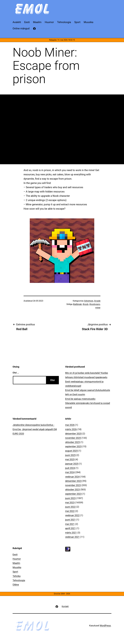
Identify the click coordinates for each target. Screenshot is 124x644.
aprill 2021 (70, 528)
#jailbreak (77, 304)
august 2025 (71, 451)
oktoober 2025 (72, 442)
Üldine (16, 585)
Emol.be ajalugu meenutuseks (80, 399)
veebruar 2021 (72, 537)
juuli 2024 (70, 468)
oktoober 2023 (72, 490)
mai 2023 (70, 502)
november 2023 (73, 485)
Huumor (17, 559)
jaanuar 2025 (72, 464)
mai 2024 (70, 472)
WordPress (105, 626)
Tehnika (17, 576)
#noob (86, 304)
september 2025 (73, 446)
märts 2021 (71, 533)
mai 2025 (70, 459)
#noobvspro (95, 304)
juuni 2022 (70, 507)
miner (98, 308)
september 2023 (73, 494)
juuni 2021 (70, 520)
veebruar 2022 (72, 515)
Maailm (16, 563)
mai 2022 (70, 511)
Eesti (15, 555)
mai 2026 (70, 425)
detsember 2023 (73, 481)
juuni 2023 (70, 498)
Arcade (97, 301)
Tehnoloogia (19, 580)
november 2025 (73, 438)
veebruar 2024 (72, 477)
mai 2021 (70, 524)
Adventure (89, 301)
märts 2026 (71, 429)
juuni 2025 (70, 455)
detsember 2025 (73, 434)
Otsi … (16, 373)
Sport (15, 572)
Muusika (17, 567)
